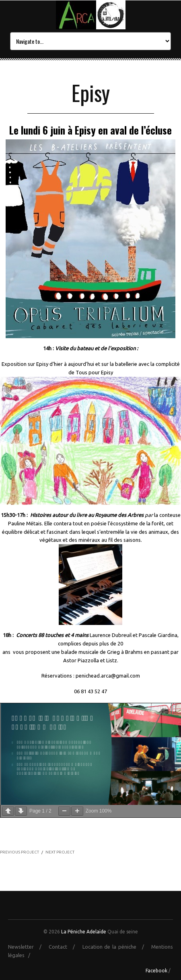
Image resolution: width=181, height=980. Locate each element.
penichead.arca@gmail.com (108, 676)
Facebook (156, 971)
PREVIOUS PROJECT (20, 852)
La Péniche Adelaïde (84, 932)
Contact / (65, 947)
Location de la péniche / (116, 947)
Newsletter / (28, 947)
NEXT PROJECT (60, 852)
